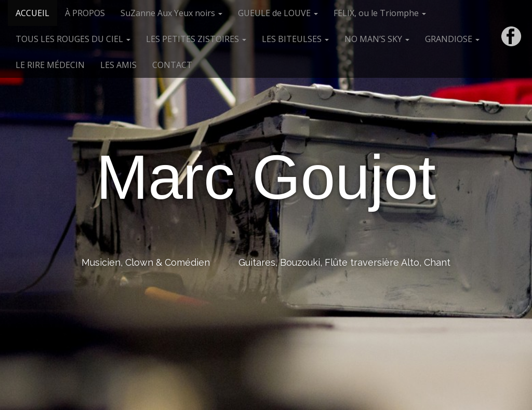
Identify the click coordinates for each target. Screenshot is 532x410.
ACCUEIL (32, 13)
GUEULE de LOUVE (278, 13)
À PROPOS (85, 13)
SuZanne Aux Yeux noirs (171, 13)
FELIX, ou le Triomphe (380, 13)
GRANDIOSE (452, 39)
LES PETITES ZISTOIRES (196, 39)
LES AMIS (118, 65)
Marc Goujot (266, 177)
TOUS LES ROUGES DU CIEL (73, 39)
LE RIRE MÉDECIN (50, 65)
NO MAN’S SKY (377, 39)
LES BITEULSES (295, 39)
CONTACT (172, 65)
